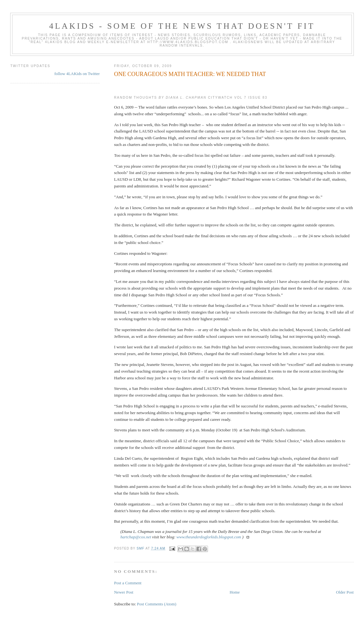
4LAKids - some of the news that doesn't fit (182, 26)
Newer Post (124, 592)
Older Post (345, 592)
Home (235, 592)
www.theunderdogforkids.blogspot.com (209, 537)
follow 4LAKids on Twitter (77, 74)
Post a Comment (128, 583)
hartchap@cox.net (136, 537)
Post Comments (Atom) (157, 604)
